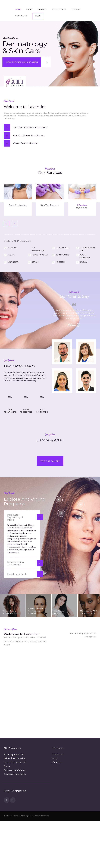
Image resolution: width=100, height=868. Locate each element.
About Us (57, 825)
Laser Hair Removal (15, 825)
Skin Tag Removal (50, 199)
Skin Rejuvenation (38, 243)
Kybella (83, 256)
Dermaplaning (62, 249)
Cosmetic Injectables (15, 837)
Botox (35, 256)
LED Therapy (13, 256)
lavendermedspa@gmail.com (83, 696)
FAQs (55, 821)
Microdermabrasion (88, 243)
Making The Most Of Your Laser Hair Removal (36, 674)
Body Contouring (18, 199)
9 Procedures (82, 199)
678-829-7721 (90, 700)
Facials (11, 249)
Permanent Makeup (15, 833)
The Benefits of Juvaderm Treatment (11, 675)
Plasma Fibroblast (85, 250)
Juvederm (60, 256)
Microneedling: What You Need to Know (89, 675)
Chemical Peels (63, 242)
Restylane (12, 242)
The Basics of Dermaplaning (60, 675)
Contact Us (58, 817)
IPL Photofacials (40, 249)
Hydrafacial (82, 202)
